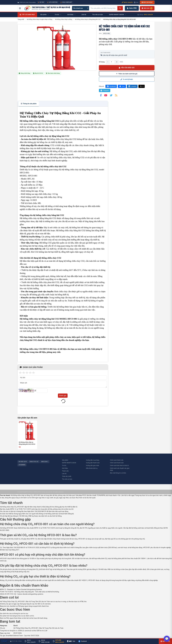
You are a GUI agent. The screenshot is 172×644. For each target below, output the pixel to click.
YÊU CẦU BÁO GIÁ (127, 68)
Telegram (105, 90)
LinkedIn (132, 86)
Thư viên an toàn (67, 479)
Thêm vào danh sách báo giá (127, 74)
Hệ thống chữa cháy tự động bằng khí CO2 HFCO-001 (27, 443)
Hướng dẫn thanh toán (93, 463)
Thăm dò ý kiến (67, 476)
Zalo (122, 86)
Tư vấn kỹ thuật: (127, 79)
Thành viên (65, 471)
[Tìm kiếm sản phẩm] (103, 8)
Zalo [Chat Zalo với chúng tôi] (136, 2)
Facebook (111, 86)
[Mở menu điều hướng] (20, 8)
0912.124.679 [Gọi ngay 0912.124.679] (127, 2)
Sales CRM (132, 8)
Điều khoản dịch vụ (92, 468)
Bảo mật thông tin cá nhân (118, 473)
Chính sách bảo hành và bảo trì (119, 465)
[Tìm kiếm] (120, 8)
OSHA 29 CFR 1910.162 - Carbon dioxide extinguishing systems (22, 594)
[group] (57, 47)
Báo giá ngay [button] (147, 2)
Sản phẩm (65, 460)
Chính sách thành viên (117, 460)
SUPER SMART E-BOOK (69, 463)
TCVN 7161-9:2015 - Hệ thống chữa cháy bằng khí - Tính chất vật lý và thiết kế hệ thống (30, 592)
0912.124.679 (148, 15)
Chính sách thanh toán (117, 463)
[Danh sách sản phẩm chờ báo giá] (147, 8)
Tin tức (64, 465)
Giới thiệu (65, 468)
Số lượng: (102, 62)
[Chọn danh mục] (81, 8)
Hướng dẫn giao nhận (93, 465)
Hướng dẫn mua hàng (93, 460)
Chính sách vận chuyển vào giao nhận (120, 469)
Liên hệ (64, 474)
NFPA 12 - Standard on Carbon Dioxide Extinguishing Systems (21, 589)
